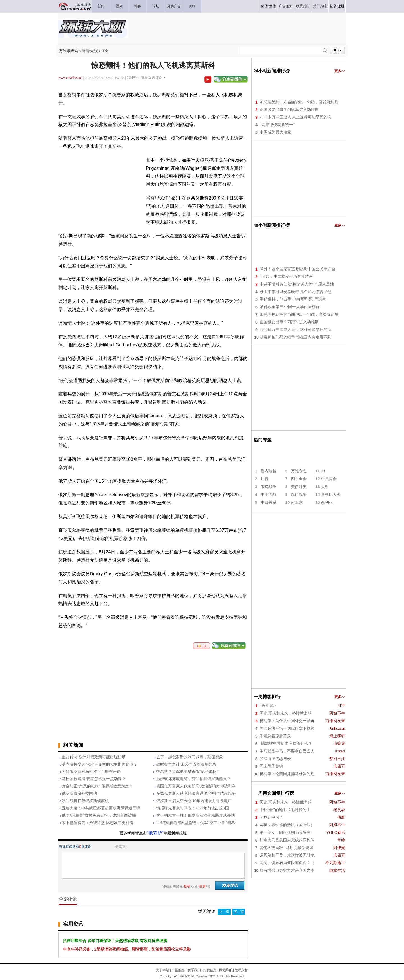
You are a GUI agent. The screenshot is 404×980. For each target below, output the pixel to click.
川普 (265, 479)
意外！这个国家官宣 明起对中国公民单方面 (298, 269)
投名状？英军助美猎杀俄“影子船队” (187, 772)
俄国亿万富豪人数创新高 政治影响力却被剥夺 (196, 786)
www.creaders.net (70, 78)
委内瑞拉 (268, 471)
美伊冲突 (299, 487)
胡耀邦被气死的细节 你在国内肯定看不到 (296, 337)
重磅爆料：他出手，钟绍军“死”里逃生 (293, 299)
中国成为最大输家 (276, 132)
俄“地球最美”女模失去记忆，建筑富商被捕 (99, 815)
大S (324, 487)
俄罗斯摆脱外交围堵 (79, 794)
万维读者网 (69, 51)
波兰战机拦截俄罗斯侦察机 (85, 801)
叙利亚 (327, 502)
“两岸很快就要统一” (277, 125)
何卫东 (297, 502)
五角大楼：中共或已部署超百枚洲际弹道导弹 (101, 808)
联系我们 (194, 970)
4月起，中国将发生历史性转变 (286, 277)
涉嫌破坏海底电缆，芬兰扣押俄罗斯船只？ (194, 779)
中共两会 (329, 479)
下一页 (239, 912)
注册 (341, 6)
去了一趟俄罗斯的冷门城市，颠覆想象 (190, 757)
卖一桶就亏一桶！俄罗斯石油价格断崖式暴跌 (196, 815)
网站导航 (226, 970)
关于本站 (162, 970)
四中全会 (299, 479)
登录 (333, 6)
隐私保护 (242, 970)
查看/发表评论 (152, 78)
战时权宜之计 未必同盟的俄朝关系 (186, 764)
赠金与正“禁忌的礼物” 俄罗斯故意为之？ (97, 786)
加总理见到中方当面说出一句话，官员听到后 (299, 102)
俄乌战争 (268, 487)
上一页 (224, 912)
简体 (265, 6)
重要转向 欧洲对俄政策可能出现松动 (94, 757)
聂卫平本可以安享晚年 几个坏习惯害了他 (296, 292)
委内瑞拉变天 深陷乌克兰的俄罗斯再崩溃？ (100, 764)
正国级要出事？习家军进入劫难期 (289, 110)
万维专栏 (299, 471)
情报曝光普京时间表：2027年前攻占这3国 (193, 808)
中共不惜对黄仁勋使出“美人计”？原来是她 (297, 284)
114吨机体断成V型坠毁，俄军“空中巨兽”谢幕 (196, 823)
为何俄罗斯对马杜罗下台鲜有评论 (91, 772)
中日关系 (268, 502)
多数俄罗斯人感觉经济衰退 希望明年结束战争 (196, 794)
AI (323, 471)
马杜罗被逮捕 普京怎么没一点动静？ (94, 779)
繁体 (272, 6)
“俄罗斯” (155, 833)
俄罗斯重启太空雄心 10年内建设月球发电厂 (194, 801)
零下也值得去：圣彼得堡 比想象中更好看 (98, 823)
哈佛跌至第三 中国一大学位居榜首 (290, 307)
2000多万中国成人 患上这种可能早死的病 (296, 117)
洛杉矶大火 (331, 495)
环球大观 (90, 51)
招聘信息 (210, 970)
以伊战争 (299, 495)
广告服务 (178, 970)
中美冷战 (268, 495)
